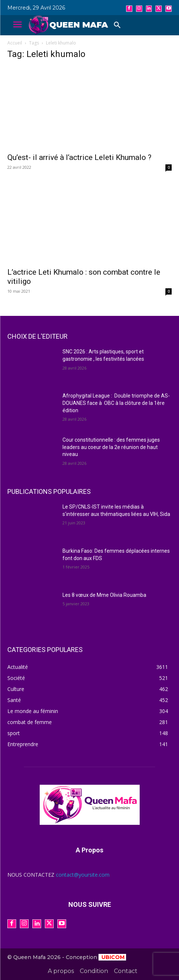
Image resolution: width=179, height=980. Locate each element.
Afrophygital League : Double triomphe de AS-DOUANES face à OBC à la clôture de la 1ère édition (116, 403)
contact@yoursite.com (83, 875)
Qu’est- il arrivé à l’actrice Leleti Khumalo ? (79, 157)
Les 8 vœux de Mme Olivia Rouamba (104, 595)
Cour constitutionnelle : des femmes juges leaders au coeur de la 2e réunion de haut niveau (111, 447)
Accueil (15, 43)
